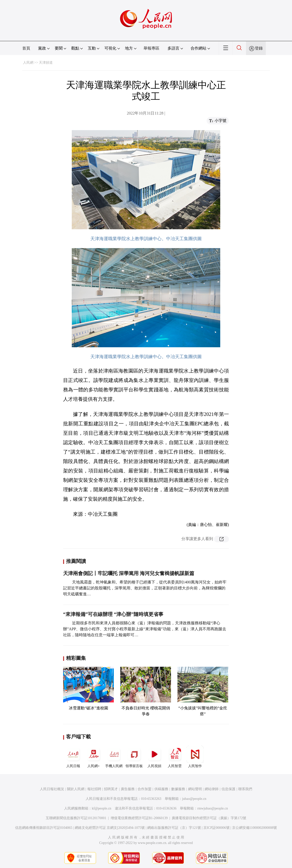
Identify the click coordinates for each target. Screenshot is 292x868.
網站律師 (212, 789)
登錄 (259, 48)
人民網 (28, 63)
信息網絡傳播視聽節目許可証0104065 (44, 828)
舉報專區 (151, 48)
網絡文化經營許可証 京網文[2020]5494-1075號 (110, 828)
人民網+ (94, 757)
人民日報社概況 (52, 789)
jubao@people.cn (194, 799)
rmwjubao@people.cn (213, 808)
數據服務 (178, 789)
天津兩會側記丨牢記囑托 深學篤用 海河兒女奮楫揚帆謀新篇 (129, 573)
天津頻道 (46, 63)
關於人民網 (76, 789)
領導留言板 (134, 757)
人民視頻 (154, 757)
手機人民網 (114, 757)
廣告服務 (128, 789)
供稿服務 (161, 789)
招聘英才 (111, 789)
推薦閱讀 (76, 561)
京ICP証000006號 (217, 828)
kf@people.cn (102, 808)
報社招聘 (94, 789)
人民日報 (73, 757)
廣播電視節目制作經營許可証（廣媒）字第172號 (209, 818)
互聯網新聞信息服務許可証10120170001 (76, 818)
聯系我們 (245, 789)
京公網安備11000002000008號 (255, 828)
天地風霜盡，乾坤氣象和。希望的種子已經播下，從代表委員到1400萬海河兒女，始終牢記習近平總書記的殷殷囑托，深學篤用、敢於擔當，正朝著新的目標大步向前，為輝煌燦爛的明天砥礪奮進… (145, 588)
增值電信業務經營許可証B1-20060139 (139, 818)
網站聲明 (195, 789)
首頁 (26, 48)
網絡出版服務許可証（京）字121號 (174, 828)
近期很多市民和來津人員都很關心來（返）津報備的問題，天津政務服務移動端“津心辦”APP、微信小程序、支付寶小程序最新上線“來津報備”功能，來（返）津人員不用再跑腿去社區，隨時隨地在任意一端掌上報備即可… (145, 629)
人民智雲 (175, 757)
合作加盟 (145, 789)
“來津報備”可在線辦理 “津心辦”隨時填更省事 (113, 614)
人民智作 (195, 757)
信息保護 (228, 789)
